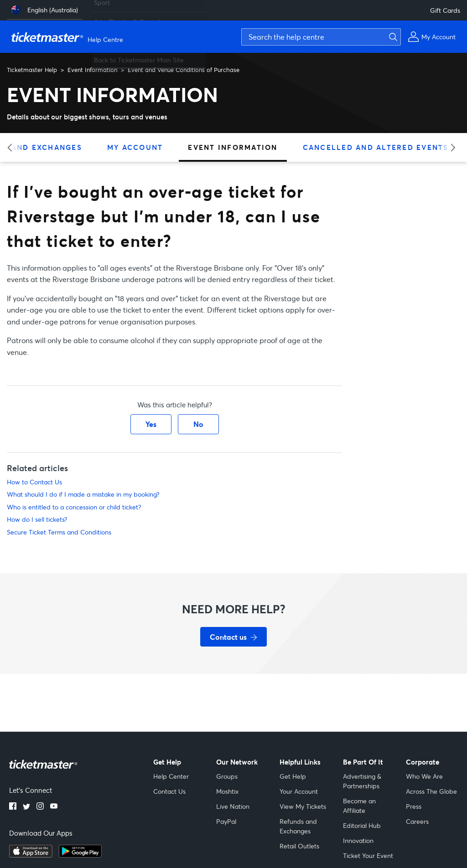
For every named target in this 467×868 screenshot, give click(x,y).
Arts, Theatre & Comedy (129, 18)
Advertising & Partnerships (362, 781)
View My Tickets (303, 806)
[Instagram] (40, 807)
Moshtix (227, 791)
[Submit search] (392, 37)
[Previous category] (13, 147)
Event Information (92, 70)
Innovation (358, 840)
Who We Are (424, 776)
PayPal (226, 821)
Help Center (171, 776)
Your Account (299, 791)
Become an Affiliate (359, 806)
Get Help (293, 776)
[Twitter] (26, 807)
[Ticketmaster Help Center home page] (68, 37)
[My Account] (432, 37)
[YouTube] (54, 807)
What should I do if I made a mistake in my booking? (83, 494)
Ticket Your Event (368, 855)
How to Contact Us (34, 482)
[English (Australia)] (45, 10)
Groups (227, 776)
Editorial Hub (362, 825)
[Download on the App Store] (31, 855)
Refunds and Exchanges (298, 826)
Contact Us (169, 791)
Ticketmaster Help (32, 70)
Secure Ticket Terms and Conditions (59, 532)
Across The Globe (431, 791)
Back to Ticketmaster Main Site (139, 56)
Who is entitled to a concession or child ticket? (74, 507)
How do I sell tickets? (37, 519)
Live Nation (233, 806)
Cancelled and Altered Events (376, 147)
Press (414, 806)
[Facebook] (13, 807)
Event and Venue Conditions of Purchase (184, 70)
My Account (135, 147)
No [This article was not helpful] (198, 424)
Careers (417, 821)
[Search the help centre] (321, 37)
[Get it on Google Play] (80, 855)
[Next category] (450, 147)
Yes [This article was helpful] (151, 424)
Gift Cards (445, 10)
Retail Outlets (299, 846)
